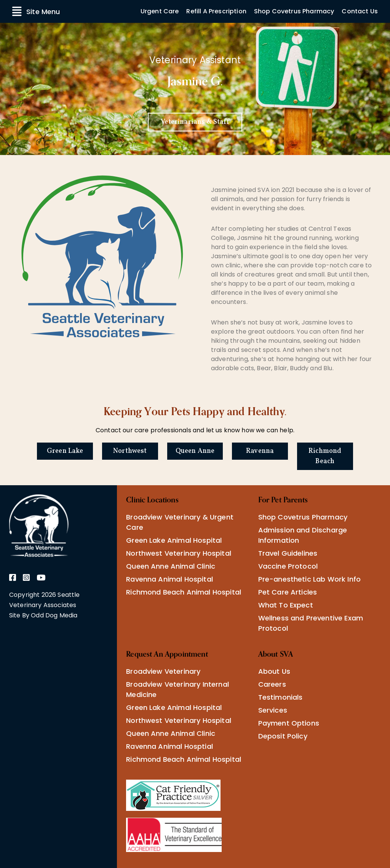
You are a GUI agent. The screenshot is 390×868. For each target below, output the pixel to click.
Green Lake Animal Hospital (174, 540)
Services (273, 710)
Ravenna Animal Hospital (169, 579)
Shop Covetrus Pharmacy (294, 11)
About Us (274, 671)
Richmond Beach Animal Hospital (184, 592)
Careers (272, 684)
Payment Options (289, 723)
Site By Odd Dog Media (43, 615)
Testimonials (281, 697)
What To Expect (286, 605)
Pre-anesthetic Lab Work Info (309, 579)
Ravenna (260, 451)
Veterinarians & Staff (195, 122)
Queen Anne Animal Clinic (171, 566)
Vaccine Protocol (288, 566)
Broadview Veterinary (163, 671)
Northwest (130, 451)
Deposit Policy (283, 736)
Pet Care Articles (288, 592)
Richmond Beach (325, 456)
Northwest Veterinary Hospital (179, 553)
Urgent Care (160, 11)
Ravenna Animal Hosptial (169, 746)
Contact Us (360, 11)
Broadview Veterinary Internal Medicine (177, 689)
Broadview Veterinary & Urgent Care (180, 522)
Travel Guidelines (288, 553)
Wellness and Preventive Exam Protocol (311, 623)
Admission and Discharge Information (303, 535)
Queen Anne (195, 451)
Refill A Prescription (216, 11)
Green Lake (65, 451)
